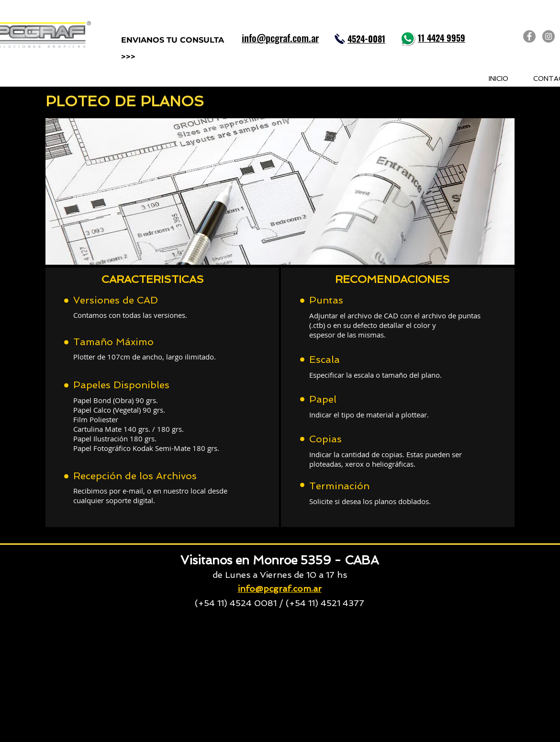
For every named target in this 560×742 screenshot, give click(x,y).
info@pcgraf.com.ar (280, 589)
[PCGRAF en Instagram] (549, 36)
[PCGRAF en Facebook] (529, 36)
